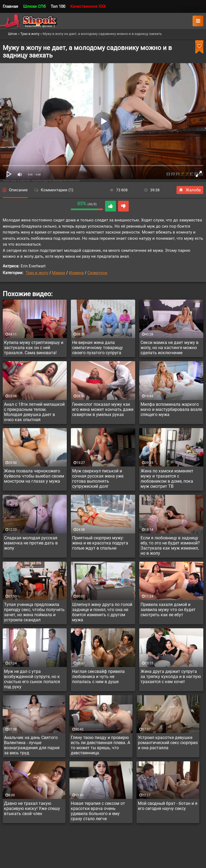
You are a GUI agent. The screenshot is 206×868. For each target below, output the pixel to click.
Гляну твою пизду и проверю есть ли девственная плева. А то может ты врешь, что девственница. (100, 745)
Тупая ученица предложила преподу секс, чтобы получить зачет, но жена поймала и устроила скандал (34, 612)
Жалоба (190, 190)
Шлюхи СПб (34, 6)
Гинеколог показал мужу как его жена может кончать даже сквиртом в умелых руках (103, 409)
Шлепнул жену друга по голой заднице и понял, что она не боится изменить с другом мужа (102, 612)
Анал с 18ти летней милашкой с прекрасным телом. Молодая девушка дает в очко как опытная (34, 412)
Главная (10, 6)
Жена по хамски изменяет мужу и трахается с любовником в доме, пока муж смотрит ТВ (167, 479)
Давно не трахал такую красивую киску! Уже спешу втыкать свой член (32, 808)
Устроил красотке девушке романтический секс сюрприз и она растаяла (168, 743)
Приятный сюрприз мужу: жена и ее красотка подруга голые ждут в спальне (100, 543)
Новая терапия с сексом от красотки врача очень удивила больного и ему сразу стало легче (98, 811)
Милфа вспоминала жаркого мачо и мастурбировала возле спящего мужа (171, 409)
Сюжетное (97, 273)
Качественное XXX (88, 6)
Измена (76, 273)
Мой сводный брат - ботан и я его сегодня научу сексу (168, 806)
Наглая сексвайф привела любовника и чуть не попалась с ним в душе (98, 677)
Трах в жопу (37, 273)
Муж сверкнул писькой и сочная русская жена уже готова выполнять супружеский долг (98, 479)
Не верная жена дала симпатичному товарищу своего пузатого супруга (98, 348)
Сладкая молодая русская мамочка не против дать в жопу (31, 543)
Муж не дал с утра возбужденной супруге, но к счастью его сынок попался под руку (32, 679)
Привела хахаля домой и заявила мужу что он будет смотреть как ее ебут (168, 610)
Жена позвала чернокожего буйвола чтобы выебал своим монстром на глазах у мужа (34, 476)
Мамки (59, 273)
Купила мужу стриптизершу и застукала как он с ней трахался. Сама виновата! (34, 348)
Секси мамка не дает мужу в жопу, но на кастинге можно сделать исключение (170, 348)
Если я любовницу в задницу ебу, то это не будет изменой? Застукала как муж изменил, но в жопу (170, 546)
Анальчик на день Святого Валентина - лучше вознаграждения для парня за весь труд (32, 745)
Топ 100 (58, 6)
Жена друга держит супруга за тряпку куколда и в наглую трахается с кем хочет (171, 677)
